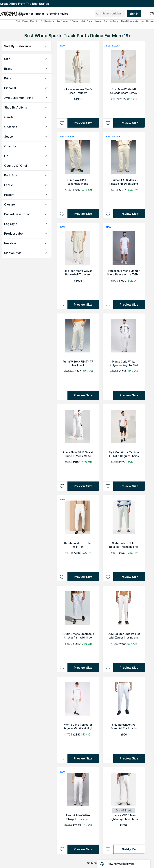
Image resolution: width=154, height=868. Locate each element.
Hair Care (87, 21)
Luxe (98, 21)
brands (40, 14)
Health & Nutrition (132, 21)
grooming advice (57, 14)
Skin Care (22, 21)
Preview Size (83, 123)
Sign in (134, 14)
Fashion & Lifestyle (42, 21)
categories (26, 14)
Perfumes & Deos (68, 21)
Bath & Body (111, 21)
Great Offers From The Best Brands (24, 4)
